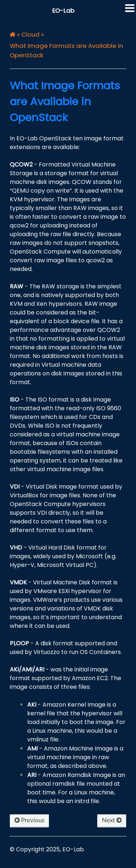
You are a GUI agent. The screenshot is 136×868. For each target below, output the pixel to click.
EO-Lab (63, 11)
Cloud (30, 34)
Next (112, 820)
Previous (29, 820)
